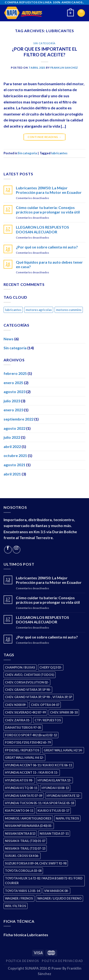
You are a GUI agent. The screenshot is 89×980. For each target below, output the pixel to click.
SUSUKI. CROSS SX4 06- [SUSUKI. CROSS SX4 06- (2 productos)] (22, 856)
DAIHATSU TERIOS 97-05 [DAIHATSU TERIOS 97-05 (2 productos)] (23, 727)
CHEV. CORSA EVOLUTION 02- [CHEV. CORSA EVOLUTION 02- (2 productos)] (27, 682)
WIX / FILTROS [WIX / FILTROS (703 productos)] (16, 906)
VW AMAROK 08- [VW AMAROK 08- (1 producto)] (56, 891)
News (9, 339)
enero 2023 (13, 410)
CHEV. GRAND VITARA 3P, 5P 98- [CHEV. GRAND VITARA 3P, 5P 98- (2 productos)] (28, 690)
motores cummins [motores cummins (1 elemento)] (69, 310)
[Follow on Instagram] (16, 550)
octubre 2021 (15, 455)
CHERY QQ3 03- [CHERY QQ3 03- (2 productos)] (51, 667)
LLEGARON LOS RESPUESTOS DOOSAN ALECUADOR (42, 229)
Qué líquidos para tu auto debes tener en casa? (49, 264)
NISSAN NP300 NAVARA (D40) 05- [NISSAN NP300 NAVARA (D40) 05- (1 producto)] (29, 826)
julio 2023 (12, 401)
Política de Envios (22, 961)
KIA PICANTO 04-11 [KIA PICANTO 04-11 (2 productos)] (19, 811)
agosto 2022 (14, 428)
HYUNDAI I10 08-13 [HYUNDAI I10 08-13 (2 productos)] (55, 788)
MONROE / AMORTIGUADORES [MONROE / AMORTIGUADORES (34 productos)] (28, 818)
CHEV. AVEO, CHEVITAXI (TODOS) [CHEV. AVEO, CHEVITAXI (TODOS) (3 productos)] (30, 675)
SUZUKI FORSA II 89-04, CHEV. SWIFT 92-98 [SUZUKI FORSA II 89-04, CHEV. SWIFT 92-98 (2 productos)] (36, 863)
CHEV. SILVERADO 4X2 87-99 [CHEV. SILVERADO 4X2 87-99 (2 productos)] (25, 712)
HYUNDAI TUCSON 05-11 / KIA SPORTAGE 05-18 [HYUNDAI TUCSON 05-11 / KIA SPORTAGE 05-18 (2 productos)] (40, 803)
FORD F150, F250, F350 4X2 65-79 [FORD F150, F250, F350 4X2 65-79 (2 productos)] (28, 742)
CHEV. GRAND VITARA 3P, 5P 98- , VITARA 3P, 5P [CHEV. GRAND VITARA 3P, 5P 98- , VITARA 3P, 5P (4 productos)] (39, 697)
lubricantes (59, 153)
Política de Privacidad (62, 961)
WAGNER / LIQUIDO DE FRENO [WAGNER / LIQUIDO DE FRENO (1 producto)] (59, 898)
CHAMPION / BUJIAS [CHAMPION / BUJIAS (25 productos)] (20, 667)
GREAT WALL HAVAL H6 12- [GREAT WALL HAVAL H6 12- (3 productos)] (24, 758)
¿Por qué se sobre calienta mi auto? (47, 247)
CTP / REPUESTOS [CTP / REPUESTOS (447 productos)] (48, 720)
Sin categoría (44, 43)
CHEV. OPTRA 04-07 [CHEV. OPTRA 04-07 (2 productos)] (45, 705)
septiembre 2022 (19, 419)
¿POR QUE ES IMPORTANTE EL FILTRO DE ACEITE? (44, 52)
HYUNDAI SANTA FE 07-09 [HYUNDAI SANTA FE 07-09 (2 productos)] (24, 796)
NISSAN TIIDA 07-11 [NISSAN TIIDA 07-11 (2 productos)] (54, 834)
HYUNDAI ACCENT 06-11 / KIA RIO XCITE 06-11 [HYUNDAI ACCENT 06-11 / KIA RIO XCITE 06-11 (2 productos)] (38, 765)
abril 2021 (12, 474)
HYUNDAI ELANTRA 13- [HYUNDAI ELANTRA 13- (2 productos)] (54, 780)
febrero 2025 (15, 373)
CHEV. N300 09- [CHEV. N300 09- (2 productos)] (16, 705)
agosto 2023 (14, 392)
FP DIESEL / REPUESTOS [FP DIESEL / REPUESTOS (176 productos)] (22, 750)
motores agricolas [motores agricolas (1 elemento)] (39, 310)
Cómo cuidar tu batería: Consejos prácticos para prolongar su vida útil (48, 210)
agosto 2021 (14, 465)
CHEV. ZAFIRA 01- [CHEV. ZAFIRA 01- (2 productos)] (18, 720)
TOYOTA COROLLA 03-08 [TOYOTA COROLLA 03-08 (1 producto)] (23, 871)
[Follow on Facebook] (8, 550)
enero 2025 (13, 383)
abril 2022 (12, 446)
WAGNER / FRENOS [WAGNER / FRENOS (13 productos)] (19, 898)
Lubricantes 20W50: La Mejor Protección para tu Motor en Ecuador (49, 190)
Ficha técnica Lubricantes (26, 935)
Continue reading (45, 137)
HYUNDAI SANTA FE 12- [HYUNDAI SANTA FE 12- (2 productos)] (63, 796)
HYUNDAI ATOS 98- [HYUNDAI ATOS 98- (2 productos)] (19, 780)
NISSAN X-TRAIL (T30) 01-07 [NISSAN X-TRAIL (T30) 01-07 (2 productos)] (25, 841)
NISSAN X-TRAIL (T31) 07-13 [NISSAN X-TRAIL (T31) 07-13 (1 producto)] (25, 848)
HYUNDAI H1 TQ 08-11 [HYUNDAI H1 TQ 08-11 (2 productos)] (21, 788)
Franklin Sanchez (64, 68)
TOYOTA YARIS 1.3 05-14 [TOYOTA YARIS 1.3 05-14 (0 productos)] (22, 891)
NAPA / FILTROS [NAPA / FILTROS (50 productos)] (67, 818)
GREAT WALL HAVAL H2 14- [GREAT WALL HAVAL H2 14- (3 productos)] (63, 750)
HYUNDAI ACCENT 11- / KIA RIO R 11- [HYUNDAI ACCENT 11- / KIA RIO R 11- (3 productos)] (32, 772)
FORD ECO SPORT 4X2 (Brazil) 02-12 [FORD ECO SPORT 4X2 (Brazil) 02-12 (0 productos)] (31, 735)
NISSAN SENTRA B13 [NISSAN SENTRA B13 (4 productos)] (20, 834)
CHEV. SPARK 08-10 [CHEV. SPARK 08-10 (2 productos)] (64, 712)
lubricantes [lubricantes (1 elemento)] (13, 310)
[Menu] (81, 13)
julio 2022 (12, 437)
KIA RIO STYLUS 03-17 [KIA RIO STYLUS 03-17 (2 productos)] (53, 811)
